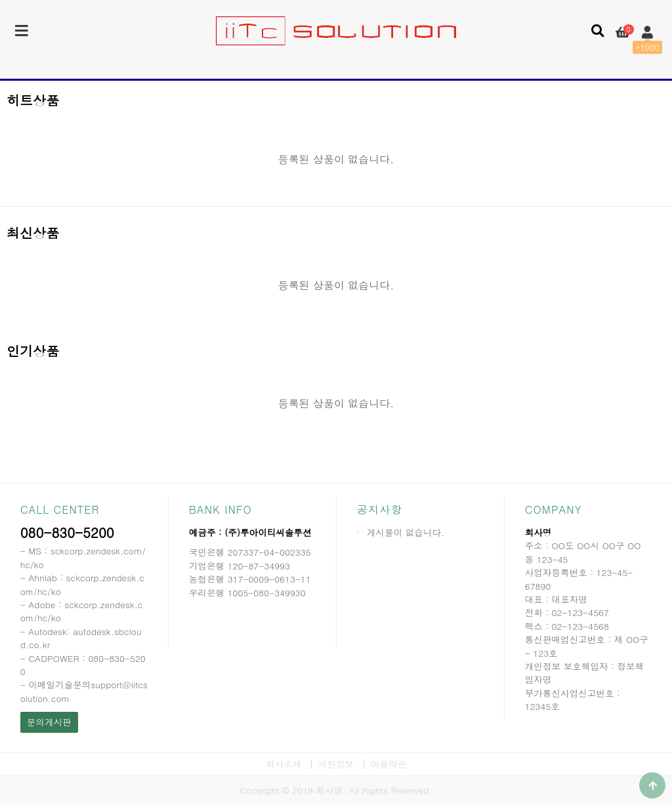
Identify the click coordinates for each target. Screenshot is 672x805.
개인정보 (336, 764)
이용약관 (388, 764)
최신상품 (33, 233)
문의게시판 (49, 722)
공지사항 (380, 509)
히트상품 (33, 100)
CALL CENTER (60, 509)
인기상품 (33, 351)
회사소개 (283, 764)
